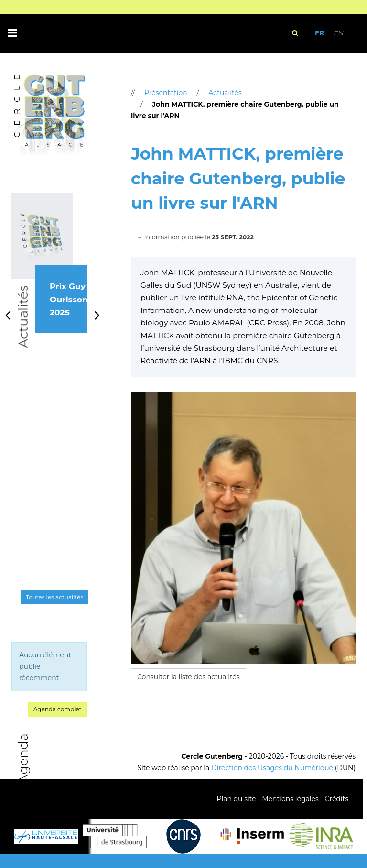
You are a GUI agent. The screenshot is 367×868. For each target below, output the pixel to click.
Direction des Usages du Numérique (272, 768)
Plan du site (236, 799)
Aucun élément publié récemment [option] (45, 666)
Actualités (23, 317)
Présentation (166, 93)
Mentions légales (290, 799)
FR (319, 33)
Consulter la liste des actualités (189, 677)
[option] (49, 274)
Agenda (23, 758)
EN (339, 33)
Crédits (337, 799)
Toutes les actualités (54, 597)
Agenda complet (58, 709)
